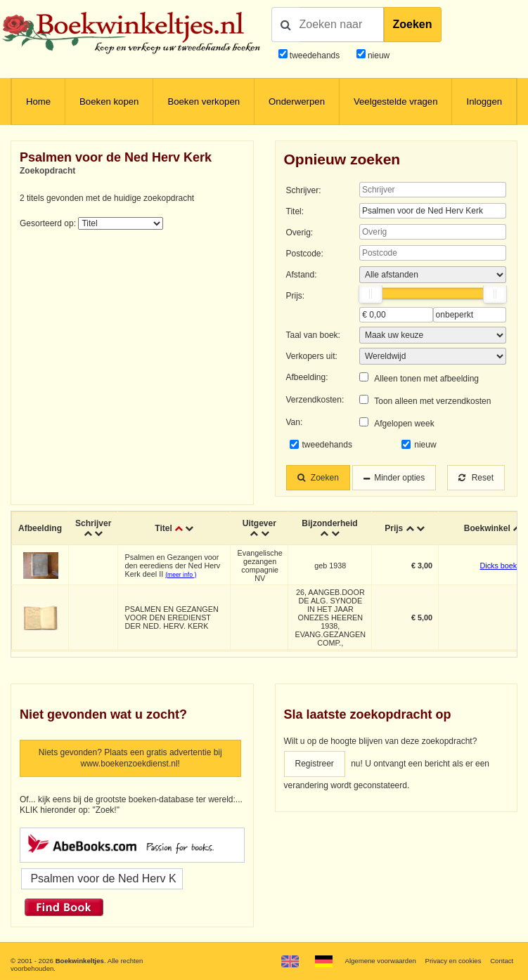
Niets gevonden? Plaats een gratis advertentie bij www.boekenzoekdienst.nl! (130, 758)
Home (38, 102)
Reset (476, 478)
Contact (502, 961)
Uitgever (259, 523)
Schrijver (93, 523)
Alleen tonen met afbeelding (426, 379)
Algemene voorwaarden (380, 961)
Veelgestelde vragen (396, 102)
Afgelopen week (404, 424)
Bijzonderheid (329, 523)
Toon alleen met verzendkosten (432, 401)
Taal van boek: (313, 335)
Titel (163, 528)
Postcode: (305, 254)
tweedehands (315, 55)
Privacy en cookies (453, 961)
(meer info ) (181, 575)
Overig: (300, 233)
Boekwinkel (487, 528)
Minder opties (399, 478)
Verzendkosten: (315, 400)
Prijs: (296, 296)
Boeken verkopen (204, 102)
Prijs (394, 528)
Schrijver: (304, 190)
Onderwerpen (297, 102)
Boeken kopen (109, 102)
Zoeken (413, 24)
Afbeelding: (307, 377)
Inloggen (484, 102)
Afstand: (302, 275)
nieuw (378, 55)
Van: (295, 422)
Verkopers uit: (312, 356)
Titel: (295, 211)
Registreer (315, 764)
